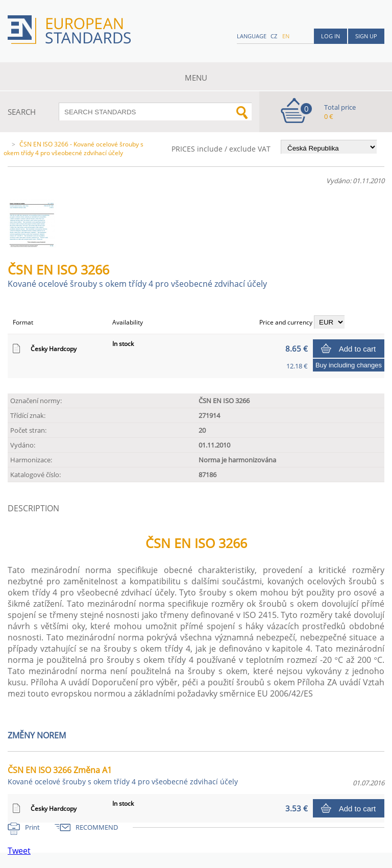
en (286, 36)
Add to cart (358, 349)
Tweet (19, 851)
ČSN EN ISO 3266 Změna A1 (123, 775)
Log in (330, 36)
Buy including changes (349, 365)
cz (274, 36)
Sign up (366, 36)
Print (32, 827)
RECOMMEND (97, 827)
